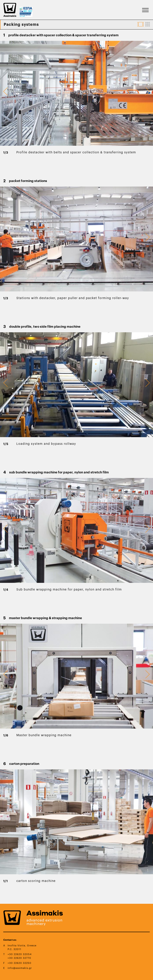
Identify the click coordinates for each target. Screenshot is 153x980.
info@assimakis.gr (20, 968)
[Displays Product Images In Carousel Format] (141, 24)
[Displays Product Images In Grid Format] (148, 24)
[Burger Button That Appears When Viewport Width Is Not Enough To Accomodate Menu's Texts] (145, 10)
